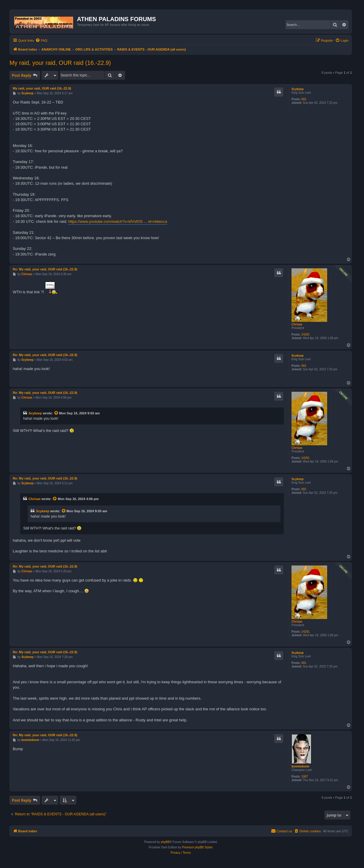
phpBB (165, 842)
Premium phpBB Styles (197, 847)
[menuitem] (41, 40)
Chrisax (297, 324)
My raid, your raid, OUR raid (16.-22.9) (60, 63)
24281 (305, 334)
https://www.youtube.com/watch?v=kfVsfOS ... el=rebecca (118, 221)
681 (304, 99)
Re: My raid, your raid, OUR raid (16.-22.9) (45, 269)
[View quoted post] (56, 413)
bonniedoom (300, 766)
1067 (305, 777)
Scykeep (298, 89)
